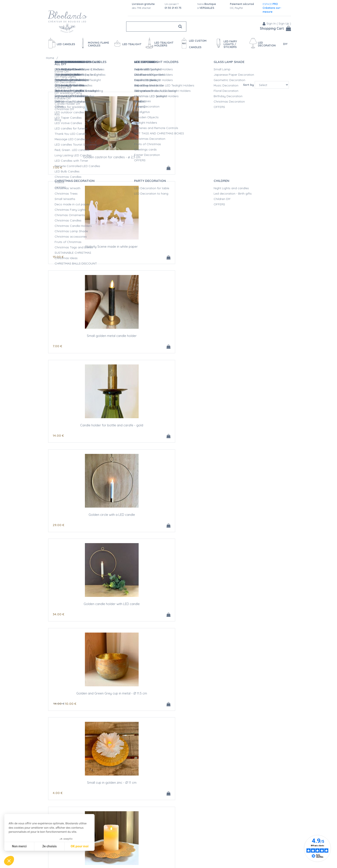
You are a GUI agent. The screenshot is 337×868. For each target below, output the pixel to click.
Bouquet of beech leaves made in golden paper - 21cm (88, 611)
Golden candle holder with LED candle (249, 248)
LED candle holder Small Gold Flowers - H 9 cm (169, 700)
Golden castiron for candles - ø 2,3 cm (88, 158)
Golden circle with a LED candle (168, 248)
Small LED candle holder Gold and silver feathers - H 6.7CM (169, 791)
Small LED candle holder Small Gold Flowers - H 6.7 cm (88, 701)
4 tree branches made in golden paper (168, 609)
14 (58, 258)
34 (220, 258)
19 (139, 710)
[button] (9, 861)
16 (58, 710)
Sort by (248, 85)
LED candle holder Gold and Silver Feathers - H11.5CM (249, 791)
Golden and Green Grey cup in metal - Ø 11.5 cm (88, 340)
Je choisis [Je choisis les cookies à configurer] (49, 846)
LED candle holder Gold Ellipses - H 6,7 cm (88, 790)
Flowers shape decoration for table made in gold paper (168, 430)
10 (71, 349)
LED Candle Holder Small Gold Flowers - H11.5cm (249, 701)
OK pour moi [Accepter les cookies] (80, 846)
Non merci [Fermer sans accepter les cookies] (19, 846)
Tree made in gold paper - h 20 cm (88, 429)
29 (139, 258)
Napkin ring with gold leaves (249, 609)
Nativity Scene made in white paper (169, 158)
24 (139, 439)
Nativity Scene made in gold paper (88, 519)
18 (58, 439)
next (176, 829)
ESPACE (272, 8)
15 (139, 168)
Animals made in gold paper (249, 429)
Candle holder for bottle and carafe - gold (88, 248)
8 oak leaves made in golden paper (168, 519)
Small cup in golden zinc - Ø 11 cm (168, 338)
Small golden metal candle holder (249, 158)
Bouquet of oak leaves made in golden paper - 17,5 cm (249, 521)
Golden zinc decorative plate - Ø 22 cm (249, 338)
